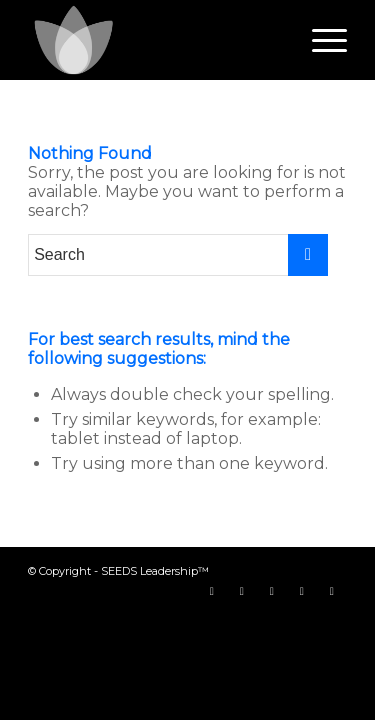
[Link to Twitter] (242, 591)
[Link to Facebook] (212, 591)
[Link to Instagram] (302, 591)
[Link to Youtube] (272, 591)
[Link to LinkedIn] (332, 591)
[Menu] (319, 40)
